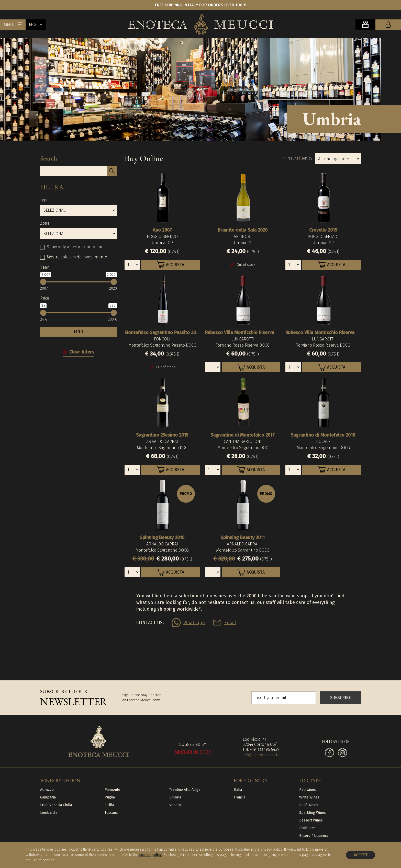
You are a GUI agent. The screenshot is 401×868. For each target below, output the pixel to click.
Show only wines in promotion (75, 247)
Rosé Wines (309, 805)
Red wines (308, 790)
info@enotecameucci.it (261, 755)
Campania (48, 797)
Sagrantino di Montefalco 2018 (323, 435)
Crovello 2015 (323, 230)
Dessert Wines (311, 820)
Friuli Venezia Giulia (56, 805)
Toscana (111, 813)
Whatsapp (194, 623)
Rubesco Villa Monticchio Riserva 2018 (325, 333)
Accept (361, 855)
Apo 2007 (162, 230)
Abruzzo (47, 790)
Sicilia (109, 805)
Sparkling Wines (313, 813)
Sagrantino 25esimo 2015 (162, 435)
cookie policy (150, 855)
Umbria (175, 797)
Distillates (307, 828)
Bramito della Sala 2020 (243, 230)
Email (230, 623)
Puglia (110, 797)
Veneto (175, 805)
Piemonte (112, 790)
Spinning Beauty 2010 (162, 538)
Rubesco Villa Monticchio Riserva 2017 (245, 333)
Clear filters (82, 352)
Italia (238, 790)
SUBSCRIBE (341, 698)
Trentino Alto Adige (185, 790)
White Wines (309, 797)
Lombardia (49, 813)
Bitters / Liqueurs (314, 836)
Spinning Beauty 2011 (243, 538)
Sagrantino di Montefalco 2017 (243, 435)
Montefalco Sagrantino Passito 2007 (163, 333)
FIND (79, 332)
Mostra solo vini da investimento (77, 257)
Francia (240, 797)
